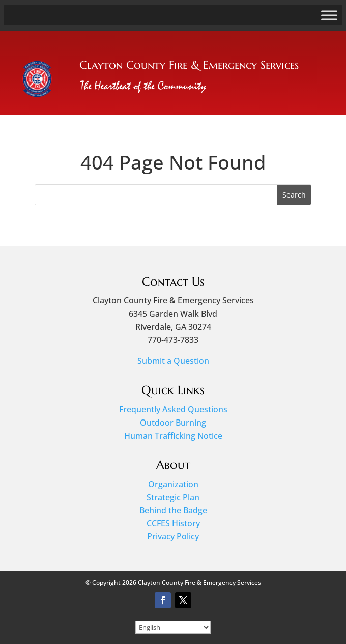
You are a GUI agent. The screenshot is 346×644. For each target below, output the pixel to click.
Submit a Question (173, 361)
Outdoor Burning (173, 423)
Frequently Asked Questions (173, 409)
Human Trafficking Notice (173, 436)
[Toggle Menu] (329, 15)
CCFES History (173, 523)
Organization (173, 484)
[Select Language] (173, 627)
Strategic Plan (173, 497)
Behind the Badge (173, 510)
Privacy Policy (173, 536)
